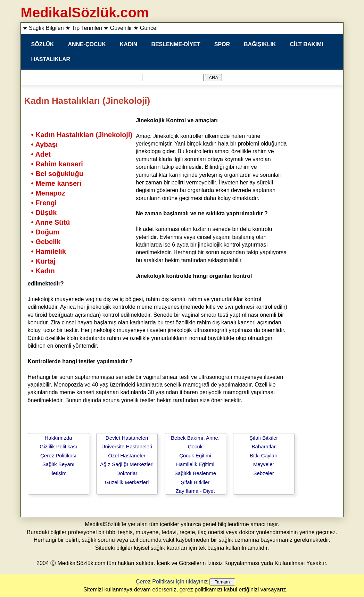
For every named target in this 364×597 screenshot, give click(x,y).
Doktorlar (127, 473)
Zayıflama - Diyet (195, 491)
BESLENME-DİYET (176, 44)
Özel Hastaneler (127, 455)
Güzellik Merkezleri (127, 482)
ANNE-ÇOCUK (87, 44)
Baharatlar (263, 446)
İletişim (59, 473)
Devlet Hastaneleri (127, 438)
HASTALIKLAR (51, 59)
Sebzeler (263, 473)
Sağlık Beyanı (59, 464)
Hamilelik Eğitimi (195, 464)
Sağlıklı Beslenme (195, 473)
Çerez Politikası (58, 455)
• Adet (41, 154)
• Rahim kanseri (57, 164)
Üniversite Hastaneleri (127, 446)
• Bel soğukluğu (57, 174)
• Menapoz (48, 193)
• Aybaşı (45, 144)
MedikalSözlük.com (85, 13)
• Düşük (44, 213)
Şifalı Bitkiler (195, 482)
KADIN (129, 44)
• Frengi (44, 203)
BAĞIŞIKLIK (260, 44)
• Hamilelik (49, 251)
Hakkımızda (58, 438)
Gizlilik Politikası (58, 446)
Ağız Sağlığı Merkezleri (127, 464)
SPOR (222, 44)
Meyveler (264, 464)
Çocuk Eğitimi (195, 455)
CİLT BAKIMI (307, 44)
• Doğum (45, 232)
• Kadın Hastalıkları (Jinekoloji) (82, 135)
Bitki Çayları (264, 455)
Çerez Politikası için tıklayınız (172, 582)
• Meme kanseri (56, 183)
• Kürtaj (43, 261)
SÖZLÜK (43, 44)
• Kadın (43, 271)
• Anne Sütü (51, 222)
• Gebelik (46, 242)
